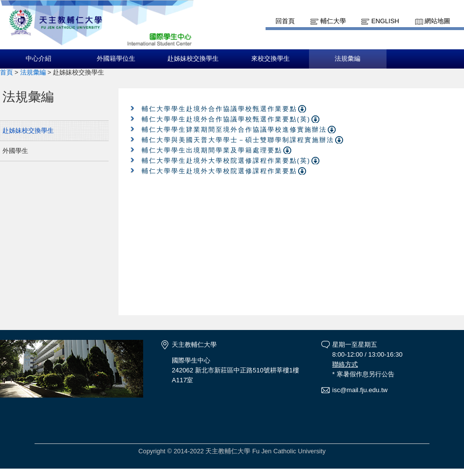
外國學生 (15, 151)
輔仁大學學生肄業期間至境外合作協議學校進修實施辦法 (234, 129)
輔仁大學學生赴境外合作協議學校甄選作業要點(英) (226, 119)
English (385, 21)
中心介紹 (39, 59)
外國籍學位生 (116, 59)
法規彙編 (348, 59)
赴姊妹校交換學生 (193, 59)
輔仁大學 (333, 21)
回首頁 (285, 21)
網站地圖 (437, 21)
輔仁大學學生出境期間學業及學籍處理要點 (212, 150)
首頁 (6, 72)
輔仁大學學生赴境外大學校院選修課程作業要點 (219, 171)
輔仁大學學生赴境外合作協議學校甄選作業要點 (219, 109)
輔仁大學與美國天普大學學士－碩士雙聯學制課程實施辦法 (238, 140)
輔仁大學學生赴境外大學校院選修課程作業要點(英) (226, 161)
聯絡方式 (345, 364)
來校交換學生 (271, 59)
